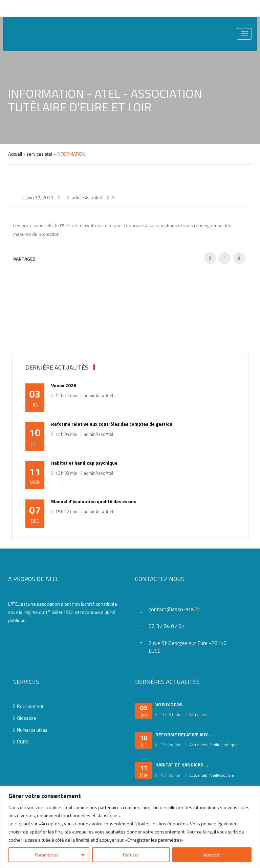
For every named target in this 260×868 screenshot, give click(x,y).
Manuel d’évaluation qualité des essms (94, 502)
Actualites (198, 715)
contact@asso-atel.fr (174, 609)
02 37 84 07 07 (167, 626)
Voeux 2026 (64, 385)
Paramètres (47, 855)
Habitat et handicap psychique (84, 463)
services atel (39, 154)
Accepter (212, 855)
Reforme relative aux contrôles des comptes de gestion (112, 424)
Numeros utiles (30, 730)
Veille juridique (224, 745)
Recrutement (28, 706)
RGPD (21, 742)
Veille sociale (222, 775)
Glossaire (25, 718)
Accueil (15, 154)
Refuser (131, 855)
